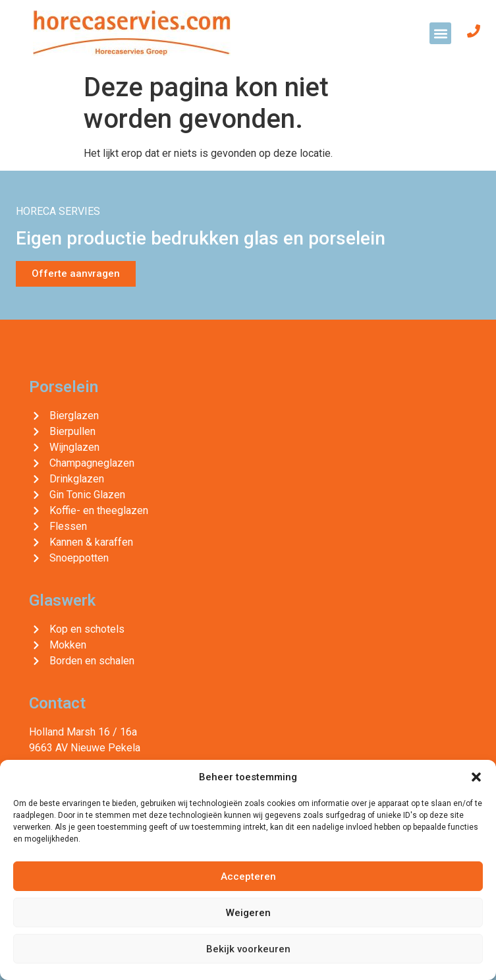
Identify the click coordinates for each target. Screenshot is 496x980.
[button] (476, 777)
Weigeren (248, 913)
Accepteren (248, 877)
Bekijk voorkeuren (248, 949)
